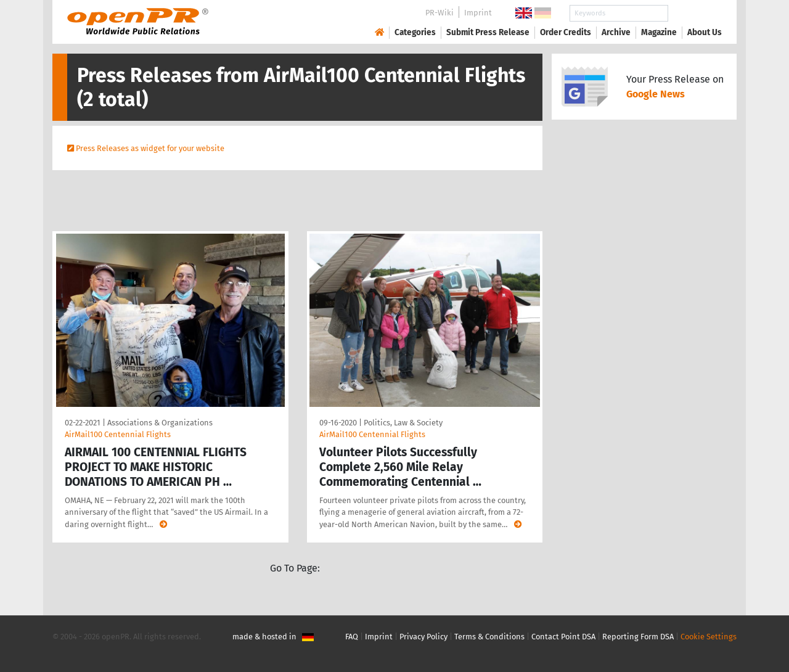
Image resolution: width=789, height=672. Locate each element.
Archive (616, 32)
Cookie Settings (709, 637)
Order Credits (566, 32)
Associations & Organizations (160, 423)
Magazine (659, 32)
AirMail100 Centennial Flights (118, 434)
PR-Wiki (439, 13)
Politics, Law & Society (403, 423)
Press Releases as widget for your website (150, 148)
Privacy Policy (423, 637)
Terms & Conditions (489, 637)
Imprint (478, 13)
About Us (705, 32)
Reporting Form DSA (638, 637)
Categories (415, 32)
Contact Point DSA (563, 637)
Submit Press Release (488, 32)
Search (695, 13)
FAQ (352, 637)
